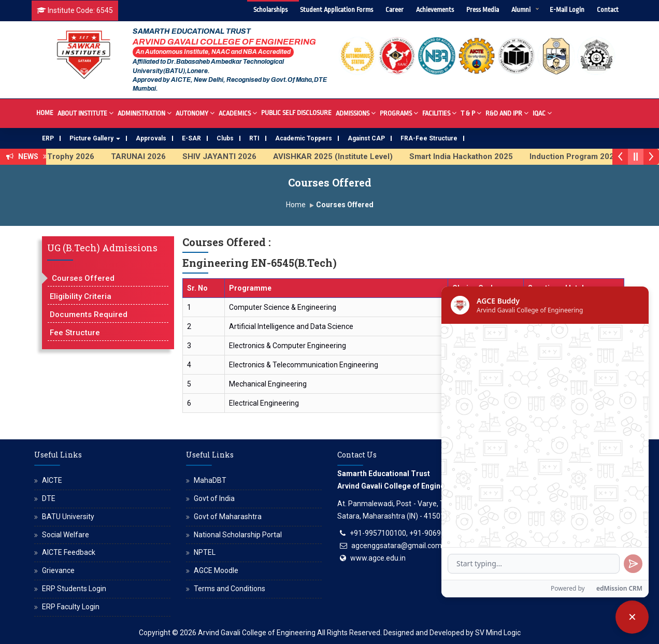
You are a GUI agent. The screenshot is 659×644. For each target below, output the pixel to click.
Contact (608, 10)
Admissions (356, 113)
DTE (49, 498)
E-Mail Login (567, 10)
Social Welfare (66, 535)
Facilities (439, 113)
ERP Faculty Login (71, 607)
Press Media (483, 10)
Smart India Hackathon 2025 (474, 156)
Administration (145, 113)
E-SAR (191, 138)
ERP (48, 138)
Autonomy (195, 113)
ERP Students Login (74, 589)
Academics (238, 113)
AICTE (52, 480)
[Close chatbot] (632, 617)
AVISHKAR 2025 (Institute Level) (346, 156)
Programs (399, 113)
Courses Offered (83, 278)
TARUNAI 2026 (151, 156)
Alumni (521, 10)
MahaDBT (210, 480)
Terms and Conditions (230, 589)
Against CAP (366, 138)
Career (395, 10)
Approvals (151, 138)
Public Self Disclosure (296, 113)
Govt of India (214, 498)
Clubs (225, 138)
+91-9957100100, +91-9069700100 (408, 533)
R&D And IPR (507, 113)
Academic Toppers (304, 138)
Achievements (435, 10)
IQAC (542, 113)
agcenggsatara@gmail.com (397, 546)
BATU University (68, 517)
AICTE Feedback (69, 552)
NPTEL (205, 552)
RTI (254, 138)
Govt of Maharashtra (228, 517)
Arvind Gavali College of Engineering (257, 633)
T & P (471, 113)
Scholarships (270, 10)
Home (45, 113)
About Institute (85, 113)
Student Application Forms (336, 10)
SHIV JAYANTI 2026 (232, 156)
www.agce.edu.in (378, 558)
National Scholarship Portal (238, 535)
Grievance (58, 570)
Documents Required (89, 314)
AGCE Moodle (216, 570)
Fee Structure (75, 333)
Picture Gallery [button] (95, 138)
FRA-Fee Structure (429, 138)
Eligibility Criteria (81, 296)
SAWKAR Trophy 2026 (66, 156)
